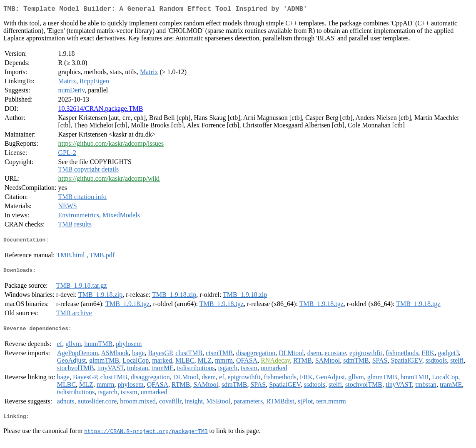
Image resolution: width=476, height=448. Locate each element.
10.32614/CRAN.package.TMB (100, 110)
